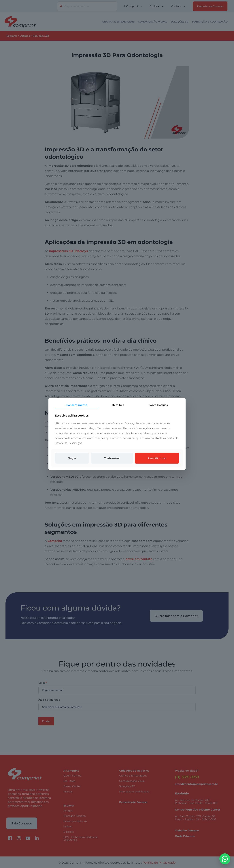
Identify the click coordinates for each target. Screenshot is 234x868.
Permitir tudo (157, 458)
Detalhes (118, 405)
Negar (72, 458)
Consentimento (77, 405)
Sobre (158, 405)
